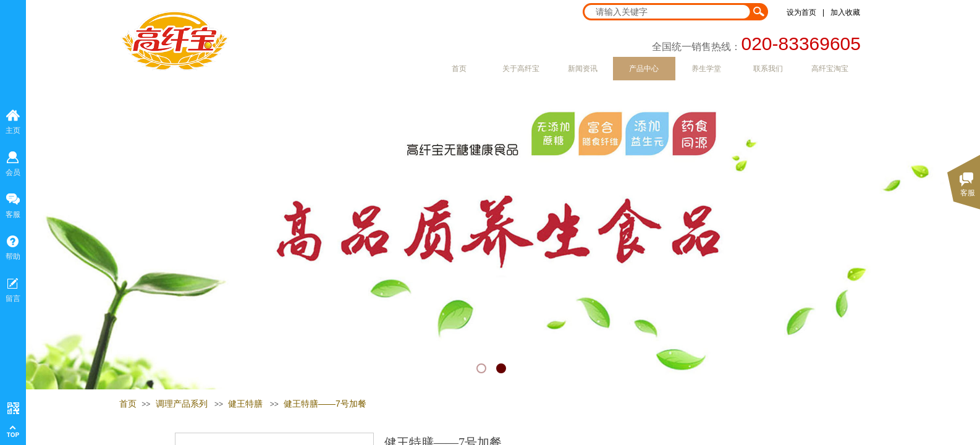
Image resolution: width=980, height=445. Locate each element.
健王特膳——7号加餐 (325, 404)
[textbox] (667, 12)
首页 (128, 404)
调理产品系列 (182, 404)
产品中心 (644, 69)
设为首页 (801, 12)
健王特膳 (245, 404)
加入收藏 (845, 12)
